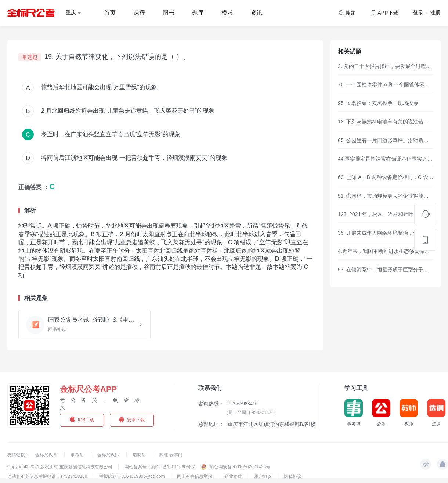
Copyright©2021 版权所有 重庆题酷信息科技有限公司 (60, 467)
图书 (169, 13)
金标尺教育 (47, 455)
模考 (227, 13)
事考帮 (78, 455)
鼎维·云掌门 (171, 455)
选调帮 (140, 455)
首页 (110, 13)
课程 (139, 13)
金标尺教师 (109, 455)
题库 (198, 13)
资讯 (257, 13)
